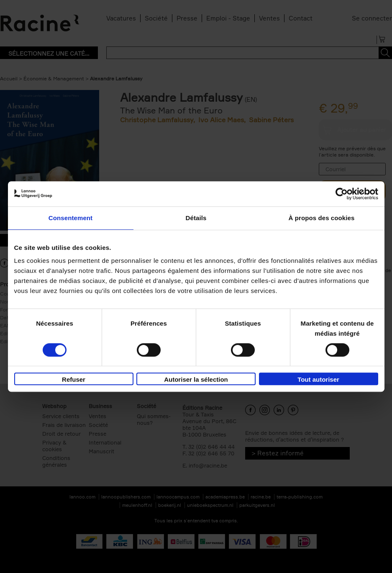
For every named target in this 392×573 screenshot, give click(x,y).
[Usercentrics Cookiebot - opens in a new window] (342, 194)
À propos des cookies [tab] (322, 218)
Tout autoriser (318, 379)
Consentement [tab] (70, 218)
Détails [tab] (196, 218)
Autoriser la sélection (196, 379)
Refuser (74, 379)
